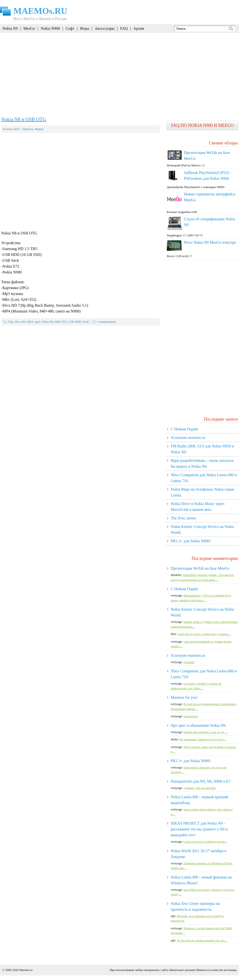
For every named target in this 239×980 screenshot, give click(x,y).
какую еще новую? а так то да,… (206, 732)
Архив (139, 28)
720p (10, 322)
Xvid (86, 322)
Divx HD (20, 322)
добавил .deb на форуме (200, 788)
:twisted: (189, 662)
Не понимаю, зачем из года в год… (203, 739)
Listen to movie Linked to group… (206, 842)
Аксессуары (105, 28)
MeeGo (29, 28)
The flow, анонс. (184, 518)
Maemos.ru (26, 970)
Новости (28, 129)
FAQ (124, 28)
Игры (85, 28)
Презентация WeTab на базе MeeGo (200, 568)
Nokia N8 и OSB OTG (24, 119)
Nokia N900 (50, 28)
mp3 (37, 322)
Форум (39, 129)
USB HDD (75, 322)
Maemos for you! (184, 697)
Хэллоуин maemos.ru (188, 438)
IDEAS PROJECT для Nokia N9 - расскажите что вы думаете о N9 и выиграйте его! (199, 829)
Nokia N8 (47, 322)
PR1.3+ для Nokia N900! (191, 541)
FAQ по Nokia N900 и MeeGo (202, 125)
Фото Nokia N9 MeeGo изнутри (210, 242)
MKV (30, 322)
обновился (191, 716)
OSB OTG (61, 322)
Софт (70, 28)
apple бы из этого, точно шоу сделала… (204, 634)
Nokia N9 (10, 28)
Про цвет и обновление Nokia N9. (199, 725)
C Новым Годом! (184, 429)
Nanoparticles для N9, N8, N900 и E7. (201, 781)
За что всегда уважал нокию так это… (202, 940)
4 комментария (107, 322)
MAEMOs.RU (40, 11)
